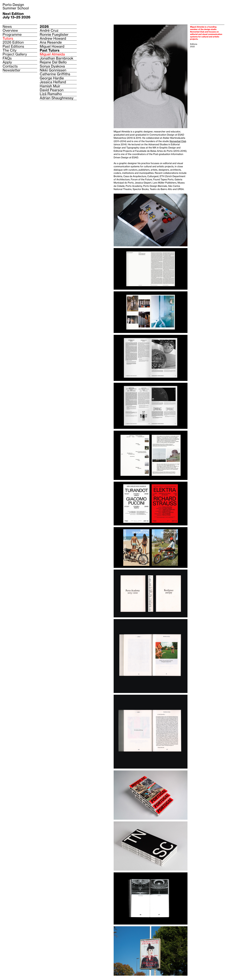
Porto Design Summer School (16, 7)
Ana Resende (51, 42)
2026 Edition (13, 42)
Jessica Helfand (53, 82)
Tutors (8, 38)
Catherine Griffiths (55, 74)
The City (10, 50)
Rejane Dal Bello (53, 62)
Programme (12, 35)
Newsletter (12, 70)
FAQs (7, 58)
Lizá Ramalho (51, 94)
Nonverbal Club (178, 141)
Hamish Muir (50, 86)
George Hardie (52, 78)
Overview (10, 30)
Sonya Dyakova (52, 66)
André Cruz (49, 31)
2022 (192, 47)
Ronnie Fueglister (54, 35)
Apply (7, 62)
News (7, 27)
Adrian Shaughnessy (57, 98)
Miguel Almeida (52, 54)
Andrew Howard (53, 39)
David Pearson (52, 90)
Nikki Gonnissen (53, 70)
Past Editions (13, 46)
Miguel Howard (52, 46)
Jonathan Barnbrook (57, 58)
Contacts (10, 66)
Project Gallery (15, 54)
